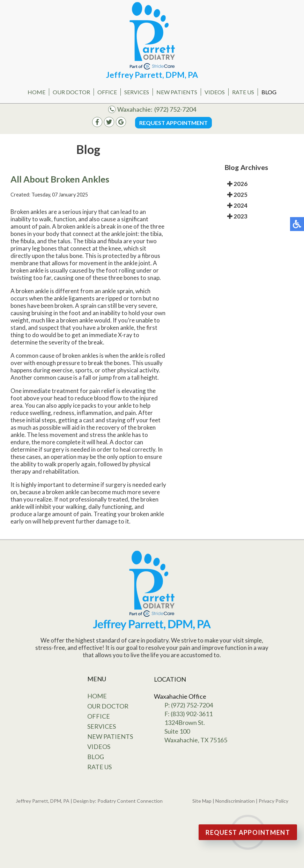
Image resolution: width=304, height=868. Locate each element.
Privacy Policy (273, 801)
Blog (269, 92)
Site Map (202, 801)
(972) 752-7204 (175, 109)
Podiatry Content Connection (130, 801)
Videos (215, 92)
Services (137, 92)
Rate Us (243, 92)
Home (36, 92)
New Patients (177, 92)
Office (107, 92)
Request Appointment (173, 123)
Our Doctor (71, 92)
